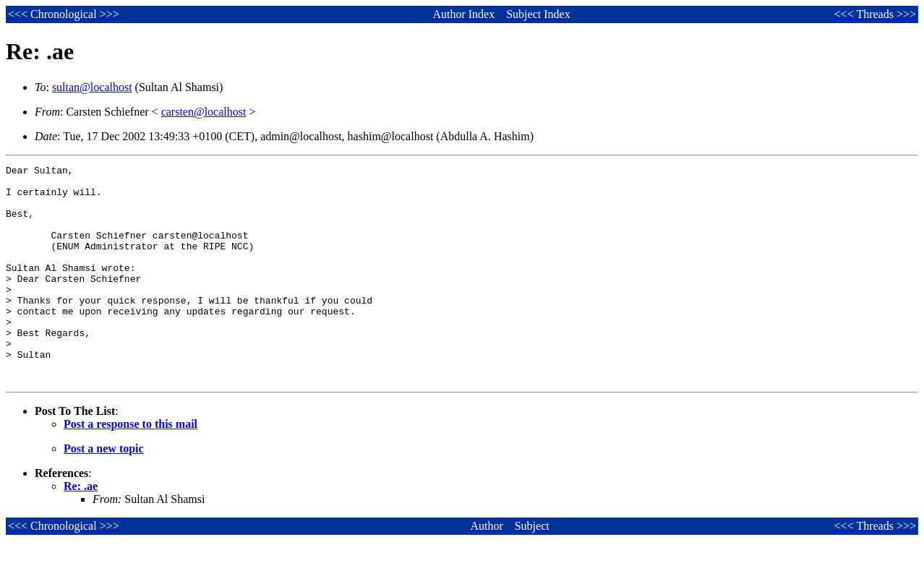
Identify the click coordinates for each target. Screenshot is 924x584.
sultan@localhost (92, 87)
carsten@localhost (204, 112)
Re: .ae (81, 529)
